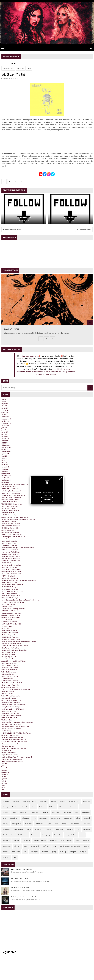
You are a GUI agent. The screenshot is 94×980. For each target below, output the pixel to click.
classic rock (16, 852)
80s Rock (6, 801)
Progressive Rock (71, 835)
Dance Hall (24, 812)
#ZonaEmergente (63, 369)
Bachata (25, 807)
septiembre (6, 423)
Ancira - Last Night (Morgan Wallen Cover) (15, 517)
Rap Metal (6, 841)
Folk (34, 818)
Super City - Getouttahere (10, 668)
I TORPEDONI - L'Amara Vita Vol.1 (12, 591)
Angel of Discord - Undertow (10, 755)
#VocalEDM (48, 372)
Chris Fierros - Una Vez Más (10, 648)
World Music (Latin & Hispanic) (70, 846)
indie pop (63, 852)
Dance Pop (35, 812)
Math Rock (7, 829)
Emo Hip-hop (14, 818)
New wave (48, 829)
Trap (55, 846)
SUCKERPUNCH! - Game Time (11, 526)
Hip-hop (6, 824)
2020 (4, 785)
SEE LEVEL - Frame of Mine (10, 735)
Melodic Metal (19, 829)
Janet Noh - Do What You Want (11, 700)
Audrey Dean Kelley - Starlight (11, 707)
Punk (82, 835)
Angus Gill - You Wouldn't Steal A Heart (14, 661)
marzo (5, 408)
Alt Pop (63, 801)
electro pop (34, 852)
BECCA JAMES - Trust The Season (12, 585)
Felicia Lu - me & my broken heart (12, 535)
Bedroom (42, 807)
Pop (78, 829)
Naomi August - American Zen (21, 869)
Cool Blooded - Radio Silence (10, 552)
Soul (26, 846)
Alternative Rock (74, 801)
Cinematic (73, 807)
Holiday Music (17, 824)
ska (15, 857)
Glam (78, 818)
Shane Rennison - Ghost (9, 718)
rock (29, 68)
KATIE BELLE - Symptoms (10, 506)
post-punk (83, 852)
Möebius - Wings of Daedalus (11, 635)
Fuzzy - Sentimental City (9, 541)
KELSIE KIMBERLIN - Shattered (11, 613)
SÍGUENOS (47, 499)
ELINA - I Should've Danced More (12, 565)
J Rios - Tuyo (5, 539)
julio (4, 428)
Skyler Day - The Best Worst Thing (12, 761)
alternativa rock (8, 68)
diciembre (6, 417)
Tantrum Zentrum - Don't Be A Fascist (13, 495)
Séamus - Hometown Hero (10, 670)
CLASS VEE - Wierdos (8, 563)
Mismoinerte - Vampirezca (10, 578)
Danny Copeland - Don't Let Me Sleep (13, 705)
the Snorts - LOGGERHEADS (10, 713)
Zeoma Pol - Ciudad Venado (10, 511)
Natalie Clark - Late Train (9, 545)
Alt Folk (54, 801)
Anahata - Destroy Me (8, 655)
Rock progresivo (66, 841)
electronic (45, 852)
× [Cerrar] (61, 479)
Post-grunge (46, 835)
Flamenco (26, 818)
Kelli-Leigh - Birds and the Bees (11, 724)
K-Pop (64, 824)
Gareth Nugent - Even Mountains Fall (13, 537)
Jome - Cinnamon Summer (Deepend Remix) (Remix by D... (20, 600)
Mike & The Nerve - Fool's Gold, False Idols (15, 484)
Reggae (16, 841)
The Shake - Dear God (8, 720)
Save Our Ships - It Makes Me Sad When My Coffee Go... (19, 641)
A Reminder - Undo (7, 679)
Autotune (15, 807)
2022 (4, 770)
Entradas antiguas (84, 229)
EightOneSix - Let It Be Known (11, 702)
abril (4, 406)
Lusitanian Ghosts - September (11, 497)
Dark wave (56, 812)
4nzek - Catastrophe (8, 692)
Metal (29, 829)
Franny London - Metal (9, 698)
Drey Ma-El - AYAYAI (12, 329)
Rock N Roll (53, 841)
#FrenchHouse (37, 372)
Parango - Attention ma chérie (11, 644)
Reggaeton (26, 841)
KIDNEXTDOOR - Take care (10, 637)
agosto (5, 426)
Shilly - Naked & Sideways (10, 598)
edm (25, 852)
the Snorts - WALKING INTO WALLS (13, 709)
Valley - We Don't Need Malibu (11, 696)
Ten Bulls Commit (7, 694)
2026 (5, 399)
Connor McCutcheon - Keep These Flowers (15, 646)
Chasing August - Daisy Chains (11, 572)
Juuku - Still (5, 628)
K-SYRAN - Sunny (7, 620)
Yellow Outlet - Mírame (9, 672)
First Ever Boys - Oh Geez (9, 543)
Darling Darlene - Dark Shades (11, 556)
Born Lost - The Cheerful (9, 567)
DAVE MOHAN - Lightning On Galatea (13, 609)
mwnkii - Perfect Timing (9, 753)
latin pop (73, 852)
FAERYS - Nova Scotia (8, 576)
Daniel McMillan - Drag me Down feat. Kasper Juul (17, 722)
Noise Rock (59, 829)
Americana (87, 801)
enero (5, 412)
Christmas (63, 807)
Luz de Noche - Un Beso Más (11, 559)
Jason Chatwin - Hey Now (10, 687)
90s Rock (16, 801)
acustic (86, 846)
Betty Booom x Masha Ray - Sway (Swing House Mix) (18, 519)
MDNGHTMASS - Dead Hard (10, 554)
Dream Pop (86, 812)
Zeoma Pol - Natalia (8, 513)
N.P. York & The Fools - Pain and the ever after (16, 689)
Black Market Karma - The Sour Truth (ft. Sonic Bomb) (19, 580)
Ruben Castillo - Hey (8, 674)
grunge (54, 852)
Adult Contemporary (30, 801)
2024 (5, 443)
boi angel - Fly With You (9, 657)
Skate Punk (7, 846)
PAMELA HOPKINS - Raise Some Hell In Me (15, 726)
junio (4, 402)
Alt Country (44, 801)
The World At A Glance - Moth (11, 639)
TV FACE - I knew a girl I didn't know (13, 602)
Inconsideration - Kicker (9, 711)
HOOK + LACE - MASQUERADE (11, 569)
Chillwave (52, 807)
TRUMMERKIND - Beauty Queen (12, 504)
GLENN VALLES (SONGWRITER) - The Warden (16, 733)
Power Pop (58, 835)
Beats (34, 807)
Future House (56, 818)
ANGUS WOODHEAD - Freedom (11, 729)
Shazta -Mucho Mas (8, 530)
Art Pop (6, 807)
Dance (14, 812)
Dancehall (45, 812)
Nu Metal (70, 829)
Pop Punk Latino (9, 835)
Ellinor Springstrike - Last (9, 663)
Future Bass (43, 818)
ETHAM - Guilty (6, 731)
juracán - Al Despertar (8, 604)
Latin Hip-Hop (74, 824)
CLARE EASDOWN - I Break (10, 500)
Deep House (67, 812)
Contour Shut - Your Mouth (10, 532)
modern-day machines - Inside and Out (14, 748)
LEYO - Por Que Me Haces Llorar (12, 493)
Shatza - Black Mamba (9, 521)
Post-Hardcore (23, 835)
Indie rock (21, 68)
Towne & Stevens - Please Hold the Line (14, 740)
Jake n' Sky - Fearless (8, 659)
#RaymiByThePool (24, 372)
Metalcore (38, 829)
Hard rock (87, 818)
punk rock (6, 857)
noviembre (6, 419)
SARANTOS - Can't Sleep (9, 622)
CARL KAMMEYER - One (9, 502)
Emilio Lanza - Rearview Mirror (11, 574)
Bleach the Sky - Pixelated (10, 633)
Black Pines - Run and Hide (10, 528)
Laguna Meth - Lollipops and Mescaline (14, 650)
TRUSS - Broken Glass (8, 652)
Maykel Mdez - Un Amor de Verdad (12, 683)
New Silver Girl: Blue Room (20, 888)
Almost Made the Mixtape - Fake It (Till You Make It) (18, 548)
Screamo (86, 841)
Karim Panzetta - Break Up (10, 665)
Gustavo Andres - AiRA (9, 487)
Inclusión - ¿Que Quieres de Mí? (11, 491)
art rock (6, 852)
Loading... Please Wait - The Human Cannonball (17, 757)
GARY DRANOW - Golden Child (11, 624)
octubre (5, 421)
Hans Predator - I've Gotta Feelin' (12, 759)
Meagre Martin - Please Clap (10, 685)
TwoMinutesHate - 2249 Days (11, 524)
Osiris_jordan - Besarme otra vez (12, 716)
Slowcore (17, 846)
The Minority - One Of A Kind (10, 489)
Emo (5, 818)
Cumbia (6, 812)
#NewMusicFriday (60, 372)
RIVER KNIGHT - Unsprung (10, 589)
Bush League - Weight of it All (11, 596)
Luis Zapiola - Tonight (8, 508)
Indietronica (39, 824)
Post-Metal (35, 835)
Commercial (84, 807)
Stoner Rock (35, 846)
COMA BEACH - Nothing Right (11, 617)
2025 (5, 415)
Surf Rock (46, 846)
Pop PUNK (87, 829)
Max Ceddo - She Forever (19, 878)
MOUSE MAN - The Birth (9, 583)
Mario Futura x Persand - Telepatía (12, 737)
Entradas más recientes (12, 229)
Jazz (57, 824)
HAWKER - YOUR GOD (8, 626)
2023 (5, 471)
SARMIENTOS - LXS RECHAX (11, 561)
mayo (5, 404)
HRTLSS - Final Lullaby (9, 515)
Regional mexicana (40, 841)
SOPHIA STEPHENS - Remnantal (12, 615)
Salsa (77, 841)
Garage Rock (68, 818)
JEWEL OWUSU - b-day (9, 587)
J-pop (49, 824)
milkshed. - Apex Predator (10, 550)
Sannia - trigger (6, 750)
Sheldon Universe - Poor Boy (10, 744)
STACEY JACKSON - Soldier (10, 611)
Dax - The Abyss (7, 607)
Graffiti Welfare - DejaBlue (10, 681)
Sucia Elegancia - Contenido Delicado (24, 897)
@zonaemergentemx (30, 356)
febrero (5, 410)
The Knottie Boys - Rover (9, 631)
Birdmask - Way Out (8, 746)
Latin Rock (86, 824)
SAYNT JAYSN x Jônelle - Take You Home (14, 742)
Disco (77, 812)
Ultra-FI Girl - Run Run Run (10, 676)
